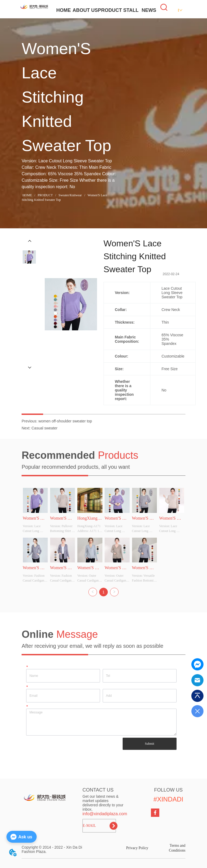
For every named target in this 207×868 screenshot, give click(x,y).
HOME (64, 10)
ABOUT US (85, 10)
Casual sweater (45, 428)
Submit (149, 744)
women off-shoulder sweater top (65, 421)
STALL (131, 10)
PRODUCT (110, 10)
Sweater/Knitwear (70, 195)
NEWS (149, 10)
